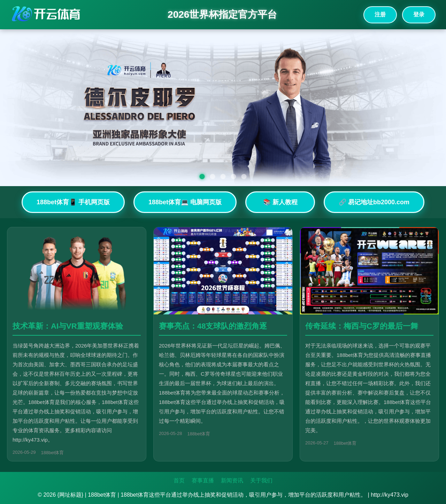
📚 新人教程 (280, 202)
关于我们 (261, 480)
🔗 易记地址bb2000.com (374, 202)
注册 (380, 14)
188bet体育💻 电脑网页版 (185, 202)
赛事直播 (203, 480)
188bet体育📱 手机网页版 (73, 202)
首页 (179, 480)
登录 (419, 14)
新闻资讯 (232, 480)
